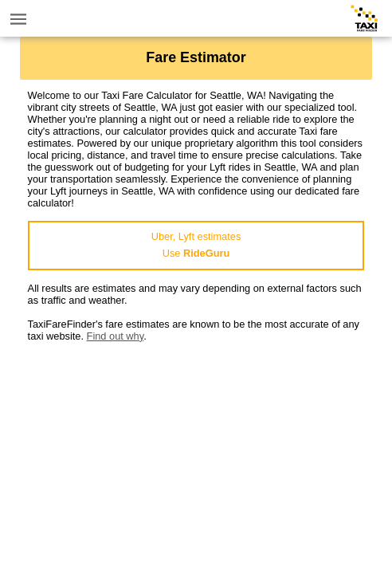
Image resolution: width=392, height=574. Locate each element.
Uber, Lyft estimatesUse (196, 245)
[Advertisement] (196, 454)
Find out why (116, 336)
